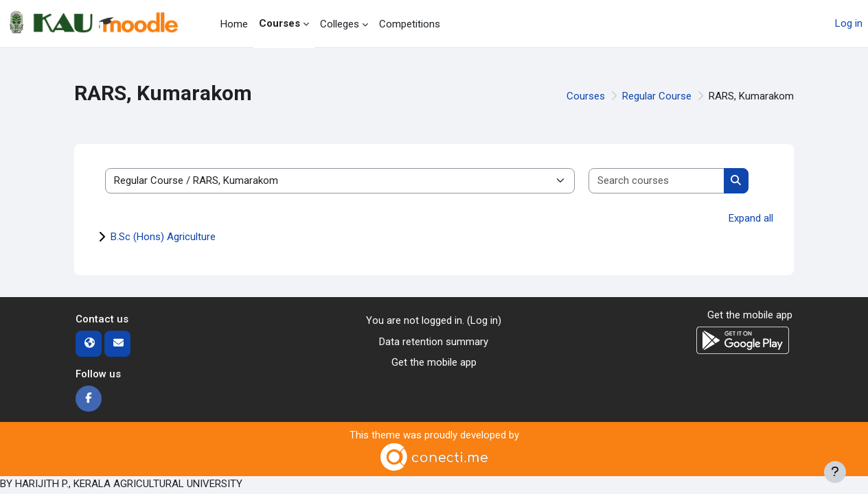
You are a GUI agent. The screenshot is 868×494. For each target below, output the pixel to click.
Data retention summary (434, 342)
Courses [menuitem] (279, 23)
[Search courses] (657, 181)
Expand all (751, 218)
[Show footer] (835, 472)
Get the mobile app (434, 362)
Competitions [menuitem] (410, 24)
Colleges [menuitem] (340, 24)
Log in (849, 23)
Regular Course (657, 96)
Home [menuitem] (234, 24)
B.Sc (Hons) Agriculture (163, 237)
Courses (586, 96)
